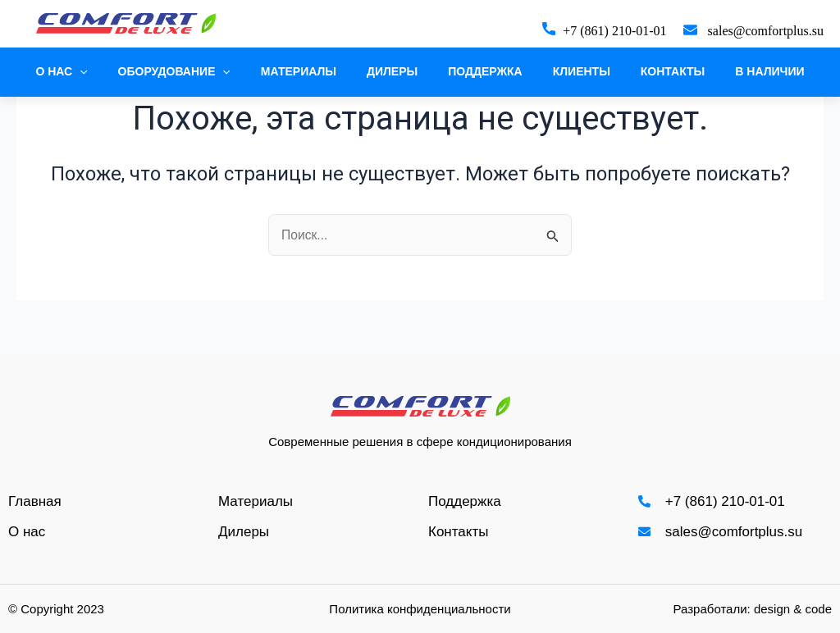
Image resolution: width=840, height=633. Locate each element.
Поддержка (482, 71)
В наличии (744, 71)
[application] (106, 72)
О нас (87, 72)
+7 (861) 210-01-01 (614, 31)
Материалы (309, 71)
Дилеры (395, 71)
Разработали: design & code (753, 609)
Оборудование (192, 72)
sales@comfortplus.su (766, 31)
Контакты (654, 71)
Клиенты (570, 71)
